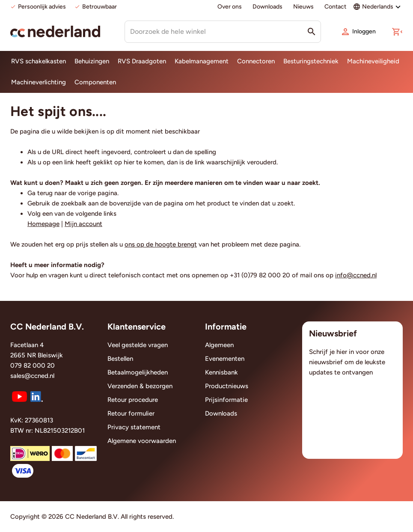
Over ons (230, 7)
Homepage (43, 224)
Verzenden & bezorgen (140, 386)
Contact (335, 7)
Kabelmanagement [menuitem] (202, 61)
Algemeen (219, 345)
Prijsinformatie (226, 400)
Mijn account (83, 224)
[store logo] (55, 31)
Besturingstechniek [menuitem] (311, 61)
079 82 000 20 (33, 366)
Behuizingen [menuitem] (92, 61)
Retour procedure (133, 400)
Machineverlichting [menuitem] (39, 82)
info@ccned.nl (356, 275)
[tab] (54, 329)
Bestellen (120, 359)
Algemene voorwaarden (142, 441)
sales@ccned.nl (32, 376)
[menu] (206, 72)
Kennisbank (221, 372)
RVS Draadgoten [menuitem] (142, 61)
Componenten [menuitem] (95, 82)
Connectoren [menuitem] (256, 61)
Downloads (267, 7)
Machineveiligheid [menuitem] (373, 61)
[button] (397, 32)
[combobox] (223, 32)
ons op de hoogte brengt (161, 244)
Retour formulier (131, 413)
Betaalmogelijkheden (138, 372)
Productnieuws (227, 386)
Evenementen (225, 359)
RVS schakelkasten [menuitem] (39, 61)
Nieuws (303, 7)
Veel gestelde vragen (138, 345)
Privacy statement (134, 427)
